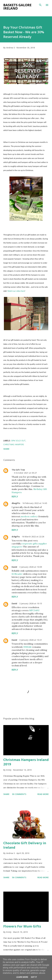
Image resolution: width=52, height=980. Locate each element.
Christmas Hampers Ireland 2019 (26, 762)
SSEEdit (28, 647)
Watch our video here (16, 291)
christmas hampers (14, 444)
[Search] (40, 5)
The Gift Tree (18, 470)
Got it (34, 977)
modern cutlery (29, 516)
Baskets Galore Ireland (17, 7)
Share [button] (6, 449)
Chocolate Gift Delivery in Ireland (25, 845)
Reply (15, 497)
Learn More (22, 977)
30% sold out (18, 441)
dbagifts (16, 503)
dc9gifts (16, 537)
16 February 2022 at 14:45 (35, 503)
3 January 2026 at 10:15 (31, 603)
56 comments (19, 877)
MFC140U (34, 610)
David (14, 567)
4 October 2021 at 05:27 (25, 473)
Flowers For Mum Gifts (22, 926)
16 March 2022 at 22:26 (33, 537)
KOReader (17, 574)
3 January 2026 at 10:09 (31, 567)
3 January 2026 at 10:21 (31, 640)
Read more (43, 794)
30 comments (19, 794)
